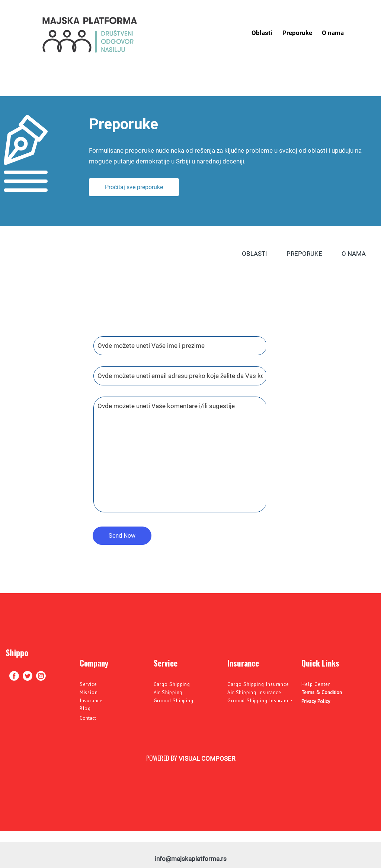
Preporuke (297, 33)
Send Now (122, 536)
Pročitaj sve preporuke (134, 187)
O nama (333, 33)
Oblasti (262, 33)
